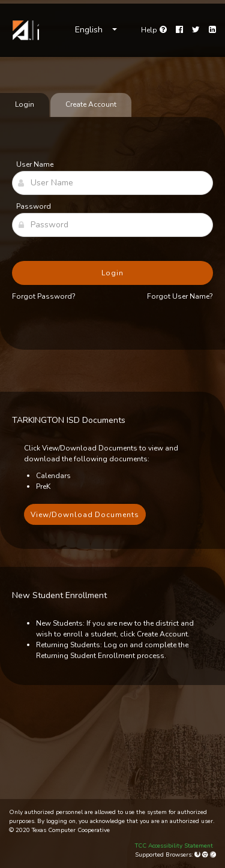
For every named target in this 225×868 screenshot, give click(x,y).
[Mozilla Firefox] (198, 855)
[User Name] (112, 183)
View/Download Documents (85, 515)
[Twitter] (196, 30)
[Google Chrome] (206, 855)
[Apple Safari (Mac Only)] (213, 855)
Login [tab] (25, 104)
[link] (24, 30)
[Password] (112, 225)
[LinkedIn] (212, 30)
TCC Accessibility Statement (174, 846)
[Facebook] (179, 30)
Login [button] (112, 273)
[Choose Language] (96, 30)
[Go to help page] (154, 30)
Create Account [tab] (91, 104)
